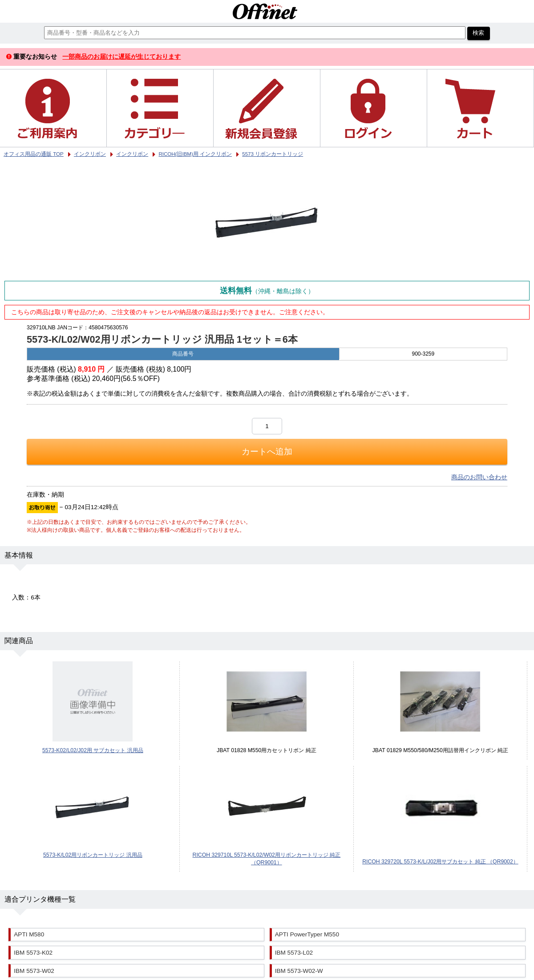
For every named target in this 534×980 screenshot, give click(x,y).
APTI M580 (29, 934)
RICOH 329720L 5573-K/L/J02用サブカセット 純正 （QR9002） (440, 862)
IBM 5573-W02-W (299, 971)
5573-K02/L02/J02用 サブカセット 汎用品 (93, 750)
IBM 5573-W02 (34, 971)
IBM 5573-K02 (33, 953)
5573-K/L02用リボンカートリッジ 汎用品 (93, 855)
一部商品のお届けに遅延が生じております (121, 57)
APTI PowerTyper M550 (307, 934)
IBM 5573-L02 (294, 953)
